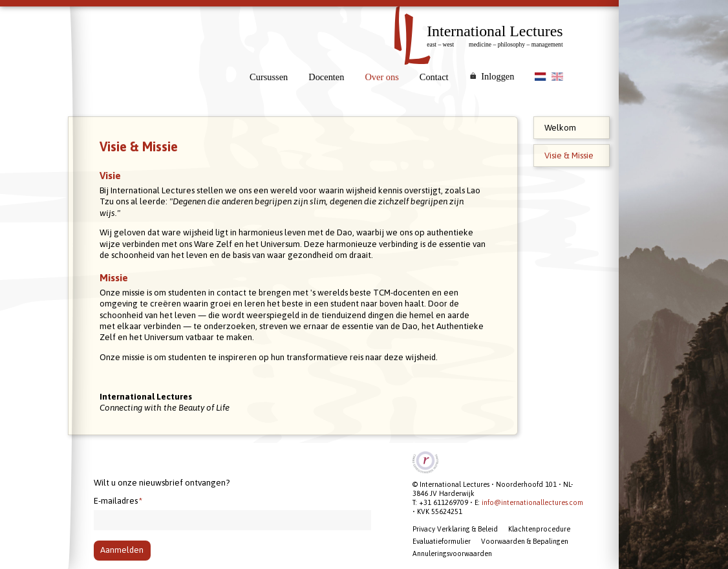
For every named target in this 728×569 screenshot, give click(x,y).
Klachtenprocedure (539, 529)
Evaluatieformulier (442, 541)
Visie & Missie (569, 156)
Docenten (326, 77)
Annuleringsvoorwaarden (452, 553)
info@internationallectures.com (532, 502)
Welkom (560, 128)
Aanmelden (122, 550)
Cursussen (269, 77)
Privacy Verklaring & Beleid (455, 529)
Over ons (381, 77)
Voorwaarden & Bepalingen (525, 541)
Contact (434, 77)
